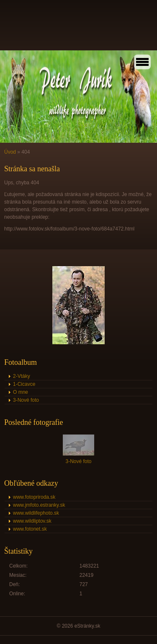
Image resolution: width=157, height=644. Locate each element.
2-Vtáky (22, 376)
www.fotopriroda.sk (34, 497)
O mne (21, 392)
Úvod (10, 152)
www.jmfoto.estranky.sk (39, 505)
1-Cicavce (24, 384)
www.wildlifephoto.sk (36, 513)
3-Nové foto (26, 400)
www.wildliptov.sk (32, 521)
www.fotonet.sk (30, 529)
